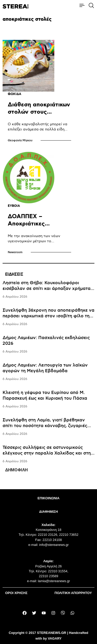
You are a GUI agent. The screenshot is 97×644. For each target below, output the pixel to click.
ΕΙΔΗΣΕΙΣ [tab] (14, 274)
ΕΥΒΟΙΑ (14, 206)
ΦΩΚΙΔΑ (14, 94)
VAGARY (55, 638)
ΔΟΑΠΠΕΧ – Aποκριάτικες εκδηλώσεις (26, 224)
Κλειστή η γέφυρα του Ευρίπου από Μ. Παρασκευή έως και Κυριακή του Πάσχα (45, 396)
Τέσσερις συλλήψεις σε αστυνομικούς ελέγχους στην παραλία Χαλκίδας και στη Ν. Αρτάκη (47, 453)
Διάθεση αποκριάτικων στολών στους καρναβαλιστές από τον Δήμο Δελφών (39, 116)
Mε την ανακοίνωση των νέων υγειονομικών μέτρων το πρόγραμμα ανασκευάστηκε (34, 241)
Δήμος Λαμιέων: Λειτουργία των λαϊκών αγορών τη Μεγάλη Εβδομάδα (45, 368)
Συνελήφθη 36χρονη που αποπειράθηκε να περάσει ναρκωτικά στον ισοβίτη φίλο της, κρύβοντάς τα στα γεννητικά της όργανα (48, 316)
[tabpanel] (48, 372)
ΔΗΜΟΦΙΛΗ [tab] (16, 470)
